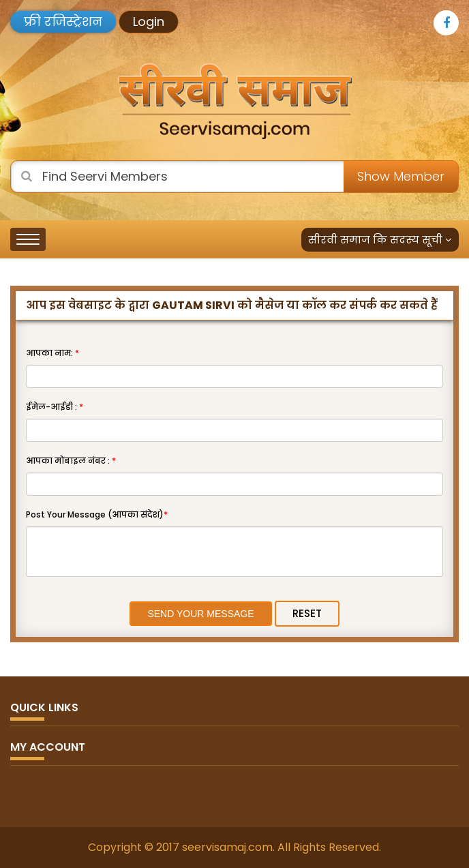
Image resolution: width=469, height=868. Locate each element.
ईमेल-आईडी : (55, 407)
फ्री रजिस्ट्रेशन (63, 21)
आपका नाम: (52, 353)
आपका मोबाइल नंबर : (71, 461)
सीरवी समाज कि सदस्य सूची (380, 240)
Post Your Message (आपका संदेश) (97, 514)
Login (149, 21)
